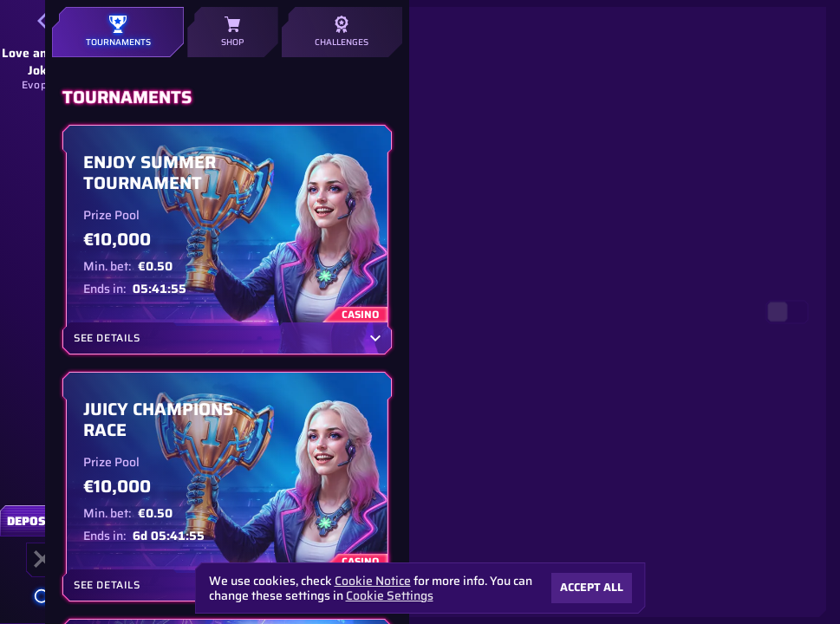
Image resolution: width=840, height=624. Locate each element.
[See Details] (375, 338)
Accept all (592, 587)
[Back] (42, 21)
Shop (232, 32)
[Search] (42, 597)
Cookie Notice (373, 581)
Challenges (342, 32)
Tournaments (118, 32)
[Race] (42, 559)
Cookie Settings (390, 595)
